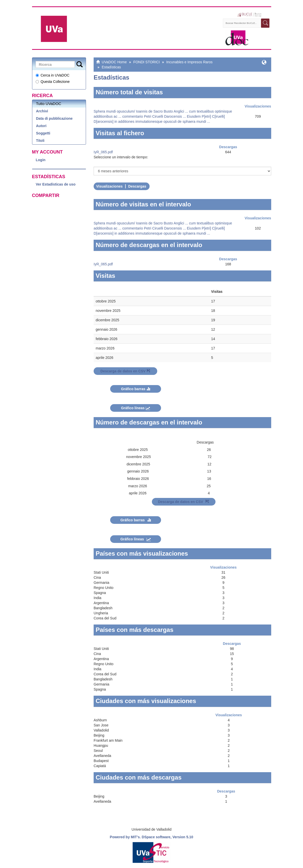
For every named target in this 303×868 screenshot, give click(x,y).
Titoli (40, 141)
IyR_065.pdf (103, 152)
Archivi (42, 111)
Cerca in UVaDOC (53, 75)
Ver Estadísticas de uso (56, 184)
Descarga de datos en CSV (125, 371)
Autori (41, 126)
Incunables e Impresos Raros (189, 62)
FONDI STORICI (147, 62)
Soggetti (43, 133)
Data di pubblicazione (54, 118)
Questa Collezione (53, 82)
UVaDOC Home (114, 62)
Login (41, 160)
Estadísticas (111, 67)
